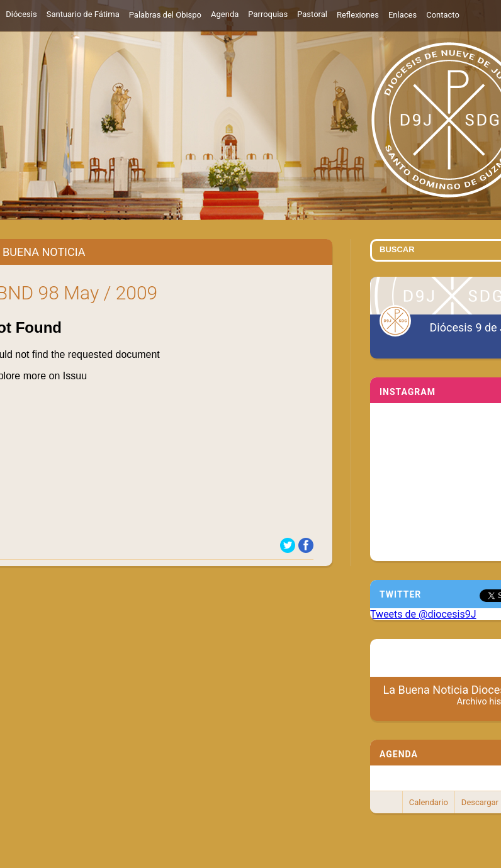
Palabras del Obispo (165, 15)
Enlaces (402, 15)
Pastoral (312, 14)
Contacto (443, 15)
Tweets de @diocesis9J (423, 614)
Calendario (429, 802)
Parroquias (268, 14)
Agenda (225, 14)
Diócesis (21, 14)
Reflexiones (358, 15)
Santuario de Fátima (83, 14)
